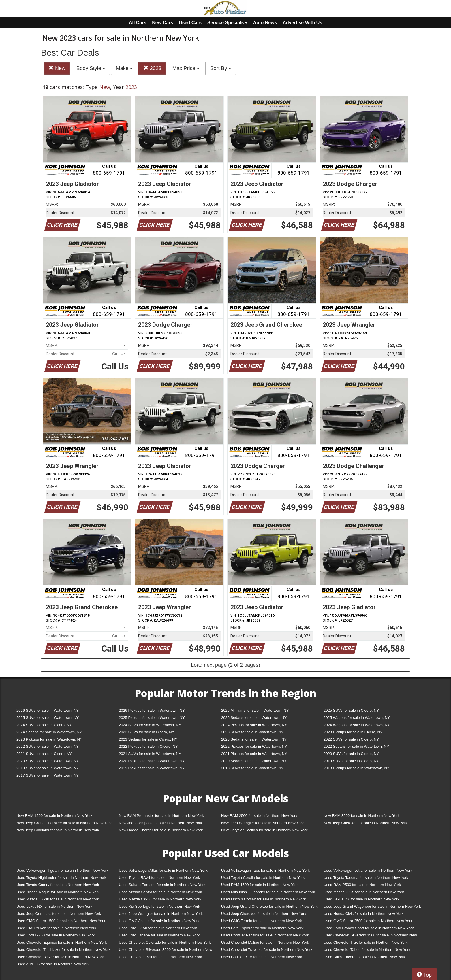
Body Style (91, 68)
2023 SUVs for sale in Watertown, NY (252, 732)
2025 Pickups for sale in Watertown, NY (152, 718)
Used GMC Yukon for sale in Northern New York (56, 928)
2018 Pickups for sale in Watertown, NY (357, 768)
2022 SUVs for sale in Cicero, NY (351, 739)
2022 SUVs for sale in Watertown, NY (48, 746)
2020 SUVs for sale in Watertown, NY (48, 761)
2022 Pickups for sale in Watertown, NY (254, 746)
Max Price (186, 68)
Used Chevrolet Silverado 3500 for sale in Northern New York (166, 951)
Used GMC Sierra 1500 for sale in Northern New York (61, 921)
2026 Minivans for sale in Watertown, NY (255, 710)
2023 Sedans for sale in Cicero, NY (148, 739)
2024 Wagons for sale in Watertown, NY (357, 725)
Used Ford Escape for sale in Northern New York (159, 935)
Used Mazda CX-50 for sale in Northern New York (160, 899)
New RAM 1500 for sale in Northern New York (55, 816)
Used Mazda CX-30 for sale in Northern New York (58, 899)
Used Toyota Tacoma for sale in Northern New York (366, 878)
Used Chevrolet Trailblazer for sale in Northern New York (63, 950)
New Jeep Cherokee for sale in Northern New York (365, 823)
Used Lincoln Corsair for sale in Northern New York (263, 899)
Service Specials (227, 23)
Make (124, 68)
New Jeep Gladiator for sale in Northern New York (58, 830)
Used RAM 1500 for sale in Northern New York (260, 885)
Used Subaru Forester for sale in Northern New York (162, 885)
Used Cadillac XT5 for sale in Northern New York (262, 957)
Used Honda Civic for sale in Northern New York (363, 914)
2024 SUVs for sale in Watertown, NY (150, 725)
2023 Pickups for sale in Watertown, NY (49, 739)
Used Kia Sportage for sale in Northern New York (159, 906)
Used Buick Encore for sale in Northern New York (364, 957)
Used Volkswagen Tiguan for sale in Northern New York (62, 870)
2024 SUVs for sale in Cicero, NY (44, 725)
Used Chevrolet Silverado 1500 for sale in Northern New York (370, 936)
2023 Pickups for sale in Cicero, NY (353, 732)
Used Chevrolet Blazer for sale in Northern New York (60, 957)
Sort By (221, 68)
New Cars (162, 23)
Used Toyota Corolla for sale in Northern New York (263, 878)
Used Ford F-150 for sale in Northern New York (158, 928)
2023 (152, 68)
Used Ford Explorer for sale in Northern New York (262, 928)
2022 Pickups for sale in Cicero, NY (148, 746)
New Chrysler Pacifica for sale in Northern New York (264, 830)
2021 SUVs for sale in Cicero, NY (44, 754)
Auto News (265, 23)
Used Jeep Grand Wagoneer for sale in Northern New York (372, 906)
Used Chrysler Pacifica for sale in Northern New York (265, 935)
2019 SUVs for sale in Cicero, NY (351, 761)
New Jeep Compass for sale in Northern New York (160, 823)
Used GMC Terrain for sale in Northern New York (262, 921)
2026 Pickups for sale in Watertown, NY (152, 710)
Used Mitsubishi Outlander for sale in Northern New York (268, 892)
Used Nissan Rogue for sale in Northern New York (58, 892)
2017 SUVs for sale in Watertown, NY (48, 775)
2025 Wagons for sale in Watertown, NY (357, 718)
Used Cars (190, 23)
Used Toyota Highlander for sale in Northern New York (61, 878)
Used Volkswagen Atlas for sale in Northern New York (163, 870)
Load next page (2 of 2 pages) (225, 665)
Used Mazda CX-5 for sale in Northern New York (364, 892)
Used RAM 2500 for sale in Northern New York (362, 885)
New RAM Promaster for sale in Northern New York (161, 816)
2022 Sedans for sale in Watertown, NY (356, 746)
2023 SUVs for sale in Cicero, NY (146, 732)
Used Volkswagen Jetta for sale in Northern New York (368, 870)
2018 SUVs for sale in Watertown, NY (252, 768)
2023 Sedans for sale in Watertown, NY (254, 739)
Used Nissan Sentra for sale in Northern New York (160, 892)
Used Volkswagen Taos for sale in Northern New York (265, 870)
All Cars (138, 23)
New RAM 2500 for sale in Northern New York (259, 816)
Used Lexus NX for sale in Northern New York (54, 906)
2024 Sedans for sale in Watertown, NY (49, 732)
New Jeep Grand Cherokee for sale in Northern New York (64, 823)
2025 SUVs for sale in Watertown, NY (48, 718)
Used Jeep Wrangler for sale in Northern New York (161, 914)
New (57, 68)
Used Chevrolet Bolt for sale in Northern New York (160, 957)
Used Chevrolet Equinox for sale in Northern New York (62, 942)
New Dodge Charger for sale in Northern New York (161, 830)
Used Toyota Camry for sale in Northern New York (58, 885)
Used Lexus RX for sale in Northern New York (361, 899)
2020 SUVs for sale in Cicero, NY (351, 754)
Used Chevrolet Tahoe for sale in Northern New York (367, 950)
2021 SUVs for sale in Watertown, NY (150, 754)
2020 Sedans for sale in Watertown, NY (254, 761)
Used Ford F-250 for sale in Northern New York (56, 935)
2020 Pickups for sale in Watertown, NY (152, 761)
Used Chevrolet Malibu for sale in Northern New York (265, 942)
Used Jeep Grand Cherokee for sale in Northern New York (269, 906)
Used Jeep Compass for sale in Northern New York (59, 914)
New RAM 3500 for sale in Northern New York (362, 816)
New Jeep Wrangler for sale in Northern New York (263, 823)
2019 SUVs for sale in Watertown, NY (48, 768)
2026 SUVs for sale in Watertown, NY (48, 710)
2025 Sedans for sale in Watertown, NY (254, 718)
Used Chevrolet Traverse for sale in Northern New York (267, 950)
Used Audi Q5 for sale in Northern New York (53, 964)
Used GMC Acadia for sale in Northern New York (159, 921)
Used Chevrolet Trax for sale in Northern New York (366, 942)
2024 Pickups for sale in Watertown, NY (254, 725)
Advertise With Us (302, 23)
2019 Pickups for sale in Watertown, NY (152, 768)
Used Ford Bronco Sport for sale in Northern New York (369, 928)
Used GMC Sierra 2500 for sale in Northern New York (368, 921)
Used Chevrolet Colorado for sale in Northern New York (165, 942)
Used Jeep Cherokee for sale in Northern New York (264, 914)
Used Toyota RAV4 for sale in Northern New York (159, 878)
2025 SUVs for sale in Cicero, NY (351, 710)
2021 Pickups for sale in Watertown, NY (254, 754)
